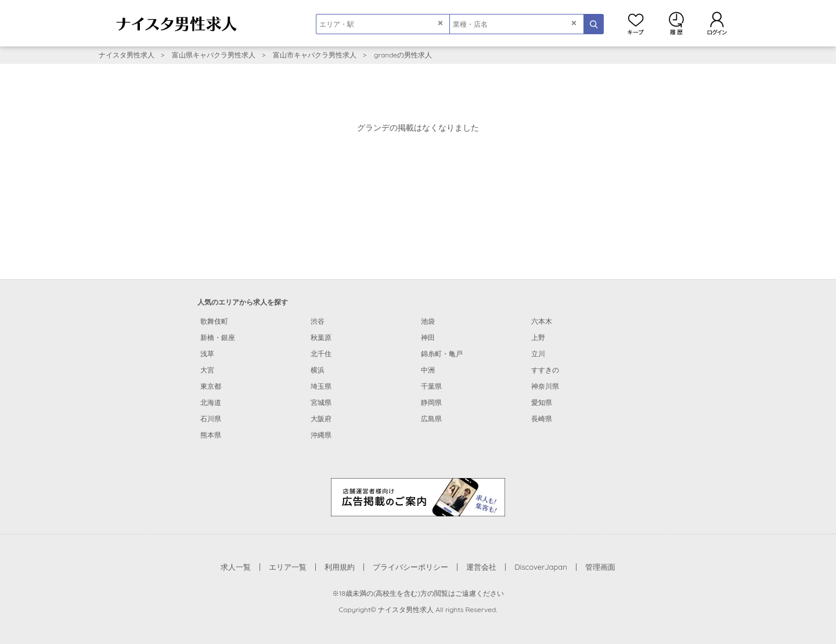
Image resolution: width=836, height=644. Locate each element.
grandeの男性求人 (403, 55)
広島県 (431, 419)
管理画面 (600, 567)
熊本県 (211, 435)
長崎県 (542, 419)
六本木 (542, 321)
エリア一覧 (288, 567)
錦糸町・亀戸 (442, 354)
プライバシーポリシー (410, 567)
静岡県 (431, 402)
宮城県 (321, 402)
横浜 (318, 370)
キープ (636, 23)
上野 (538, 337)
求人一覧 (236, 567)
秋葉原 (321, 337)
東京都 (211, 386)
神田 (428, 337)
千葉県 (431, 386)
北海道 (211, 402)
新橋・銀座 (218, 337)
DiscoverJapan (541, 567)
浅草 (207, 354)
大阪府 (321, 419)
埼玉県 (321, 386)
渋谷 (318, 321)
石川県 (211, 419)
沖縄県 (321, 435)
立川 (538, 354)
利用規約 (340, 567)
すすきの (545, 370)
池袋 (428, 321)
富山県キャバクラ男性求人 (214, 55)
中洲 (428, 370)
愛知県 (542, 402)
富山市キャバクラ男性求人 (315, 55)
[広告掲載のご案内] (418, 497)
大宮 (207, 370)
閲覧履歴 (676, 23)
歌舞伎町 (214, 321)
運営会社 (481, 567)
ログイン (717, 23)
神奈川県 (545, 386)
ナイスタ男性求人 (127, 55)
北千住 (321, 354)
